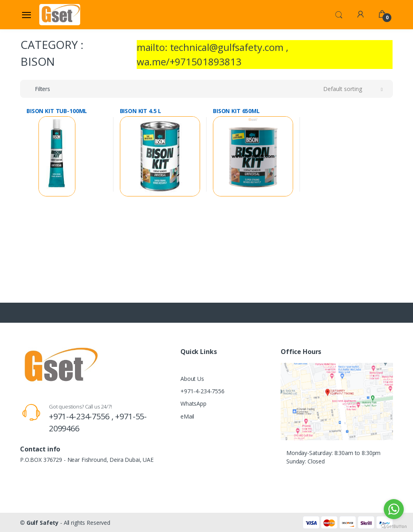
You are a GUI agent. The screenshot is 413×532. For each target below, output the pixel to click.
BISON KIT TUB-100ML (57, 111)
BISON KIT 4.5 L (141, 111)
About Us (192, 379)
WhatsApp (193, 404)
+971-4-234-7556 (202, 391)
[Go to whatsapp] (394, 509)
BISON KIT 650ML (236, 111)
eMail (187, 416)
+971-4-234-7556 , (82, 416)
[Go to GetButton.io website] (394, 524)
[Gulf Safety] (60, 14)
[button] (339, 14)
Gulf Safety (43, 523)
